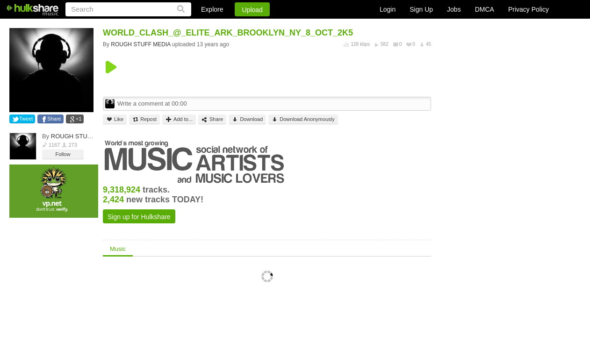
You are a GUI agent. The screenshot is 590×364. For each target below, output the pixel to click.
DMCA (485, 9)
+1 (79, 119)
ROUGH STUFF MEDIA (83, 136)
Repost (144, 119)
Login (388, 9)
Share (54, 119)
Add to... (179, 119)
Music (118, 249)
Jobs (454, 9)
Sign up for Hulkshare (139, 217)
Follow (63, 154)
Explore (212, 9)
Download (247, 119)
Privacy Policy (529, 9)
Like (115, 119)
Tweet (26, 119)
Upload (252, 10)
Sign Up (421, 9)
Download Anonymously (303, 119)
